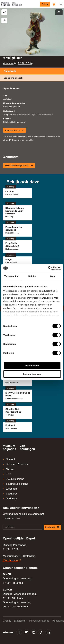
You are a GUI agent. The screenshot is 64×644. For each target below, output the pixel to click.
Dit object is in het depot (14, 122)
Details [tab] (32, 276)
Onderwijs (10, 499)
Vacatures (10, 494)
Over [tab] (53, 276)
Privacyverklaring (39, 621)
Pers (7, 474)
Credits (7, 621)
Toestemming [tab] (11, 276)
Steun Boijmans (13, 479)
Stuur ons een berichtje (23, 140)
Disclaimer (20, 621)
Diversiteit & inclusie (16, 464)
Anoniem (8, 63)
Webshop (10, 489)
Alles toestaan (32, 366)
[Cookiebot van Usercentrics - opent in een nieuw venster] (48, 268)
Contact (9, 459)
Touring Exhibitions (15, 484)
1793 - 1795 (25, 63)
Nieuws (9, 469)
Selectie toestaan (32, 374)
